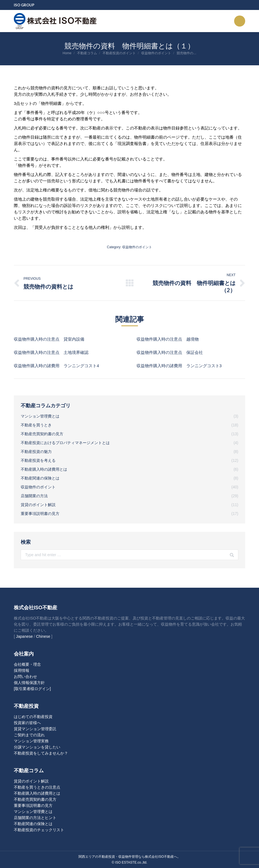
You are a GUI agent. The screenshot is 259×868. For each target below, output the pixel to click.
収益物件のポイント (156, 53)
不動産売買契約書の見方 (35, 799)
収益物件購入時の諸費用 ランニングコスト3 (179, 366)
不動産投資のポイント (119, 53)
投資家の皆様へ (27, 723)
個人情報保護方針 (29, 683)
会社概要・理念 (27, 664)
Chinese (43, 636)
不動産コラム (87, 53)
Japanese (24, 636)
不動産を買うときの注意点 (37, 787)
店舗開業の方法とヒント (35, 818)
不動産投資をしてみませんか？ (41, 753)
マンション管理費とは (33, 812)
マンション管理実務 (31, 741)
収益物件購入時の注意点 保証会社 (170, 352)
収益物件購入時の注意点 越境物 (168, 339)
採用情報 (22, 670)
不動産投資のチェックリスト (39, 830)
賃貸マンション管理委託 (35, 729)
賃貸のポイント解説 (31, 781)
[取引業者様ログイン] (32, 689)
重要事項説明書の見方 (33, 805)
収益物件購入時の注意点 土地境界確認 (51, 352)
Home (67, 53)
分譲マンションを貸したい (37, 747)
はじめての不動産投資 (33, 717)
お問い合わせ (25, 677)
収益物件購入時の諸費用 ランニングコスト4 (56, 366)
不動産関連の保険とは (33, 824)
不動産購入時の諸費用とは (37, 793)
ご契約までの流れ (29, 735)
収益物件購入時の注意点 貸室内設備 (49, 339)
